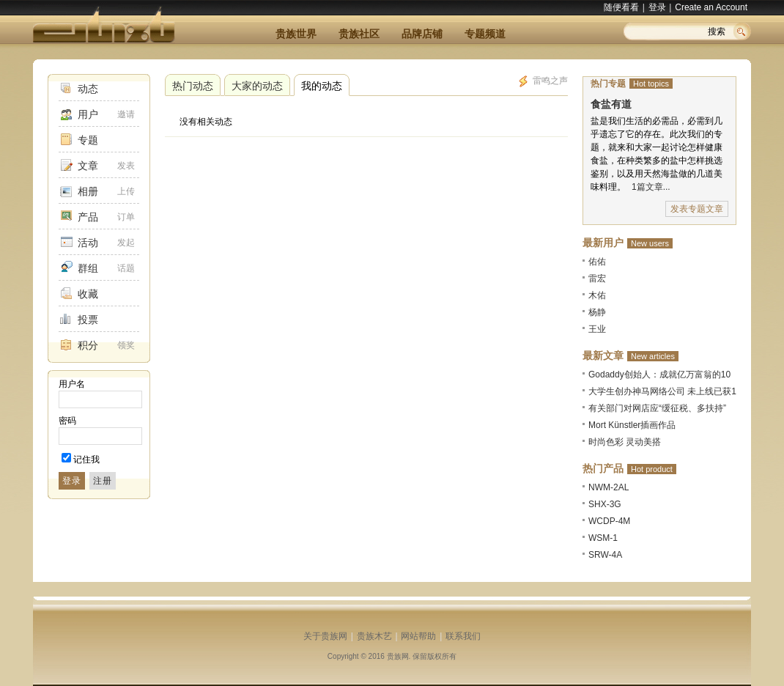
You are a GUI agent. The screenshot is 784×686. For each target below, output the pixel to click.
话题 (126, 268)
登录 (657, 7)
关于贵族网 (325, 636)
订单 (126, 217)
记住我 (86, 460)
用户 (88, 114)
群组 (88, 268)
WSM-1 (603, 538)
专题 (88, 140)
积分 (88, 345)
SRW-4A (605, 555)
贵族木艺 (374, 636)
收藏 (88, 294)
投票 (88, 320)
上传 (126, 191)
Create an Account (711, 7)
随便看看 (621, 7)
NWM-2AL (609, 487)
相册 (88, 191)
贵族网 (398, 656)
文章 (88, 166)
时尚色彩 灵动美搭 (625, 442)
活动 (88, 243)
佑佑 (597, 262)
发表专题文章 (697, 209)
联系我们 (463, 636)
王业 (597, 329)
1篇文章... (651, 187)
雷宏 (597, 279)
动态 (88, 89)
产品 (88, 217)
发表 (126, 166)
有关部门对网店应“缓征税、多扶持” (657, 408)
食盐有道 (611, 104)
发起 (126, 243)
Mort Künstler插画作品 (632, 425)
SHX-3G (605, 504)
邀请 (126, 114)
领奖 (126, 345)
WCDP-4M (609, 521)
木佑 (597, 295)
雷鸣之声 (543, 81)
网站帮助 (418, 636)
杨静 (597, 312)
